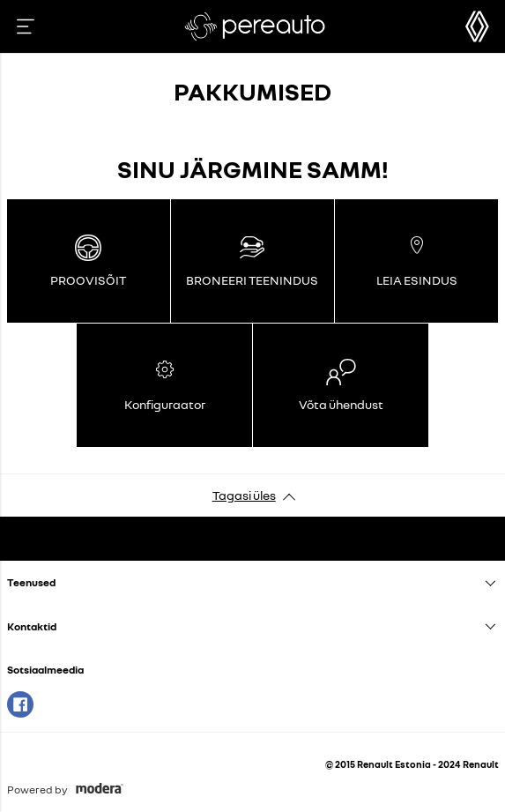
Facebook (20, 704)
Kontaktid (32, 626)
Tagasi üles (244, 495)
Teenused (31, 582)
